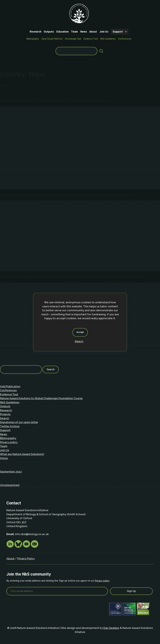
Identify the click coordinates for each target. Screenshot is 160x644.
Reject (79, 341)
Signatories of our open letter (19, 422)
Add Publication (10, 386)
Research (35, 32)
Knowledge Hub (73, 39)
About (93, 32)
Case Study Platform (52, 39)
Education (62, 32)
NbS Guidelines (108, 39)
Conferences (125, 39)
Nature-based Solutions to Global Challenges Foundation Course (41, 398)
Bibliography (33, 39)
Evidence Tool (91, 39)
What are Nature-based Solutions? (22, 454)
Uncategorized (10, 485)
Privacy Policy (26, 558)
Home (4, 458)
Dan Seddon (111, 628)
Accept (80, 332)
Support (118, 32)
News (84, 32)
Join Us (104, 32)
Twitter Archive (10, 426)
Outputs (49, 32)
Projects (5, 414)
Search (5, 418)
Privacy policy (9, 442)
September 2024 (11, 472)
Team (74, 32)
